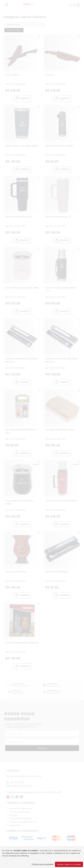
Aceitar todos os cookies (69, 864)
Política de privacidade (43, 864)
